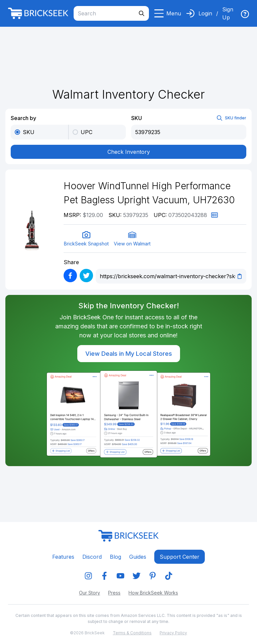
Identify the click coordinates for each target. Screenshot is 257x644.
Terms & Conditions (132, 633)
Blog (115, 557)
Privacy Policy (173, 633)
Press (114, 593)
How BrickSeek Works (153, 593)
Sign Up (228, 13)
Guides (138, 557)
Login (205, 13)
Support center (180, 557)
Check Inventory (129, 152)
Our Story (90, 593)
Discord (92, 557)
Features (63, 557)
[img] (245, 14)
